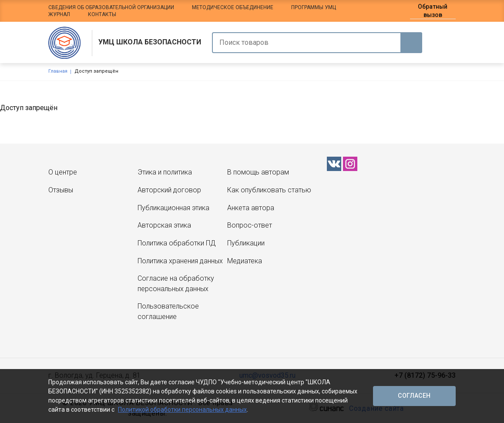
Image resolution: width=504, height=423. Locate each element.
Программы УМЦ (314, 7)
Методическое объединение (233, 7)
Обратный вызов (433, 11)
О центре (63, 172)
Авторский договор (169, 190)
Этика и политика (165, 172)
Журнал (59, 14)
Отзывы (61, 190)
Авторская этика (164, 225)
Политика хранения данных (180, 261)
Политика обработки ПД (176, 243)
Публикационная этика (173, 208)
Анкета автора (251, 208)
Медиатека (245, 261)
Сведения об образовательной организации (111, 7)
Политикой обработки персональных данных (182, 410)
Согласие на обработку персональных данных (176, 284)
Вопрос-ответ (250, 225)
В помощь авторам (258, 172)
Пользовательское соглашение (168, 311)
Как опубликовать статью (269, 190)
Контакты (102, 14)
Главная (58, 71)
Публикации (246, 243)
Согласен (414, 396)
